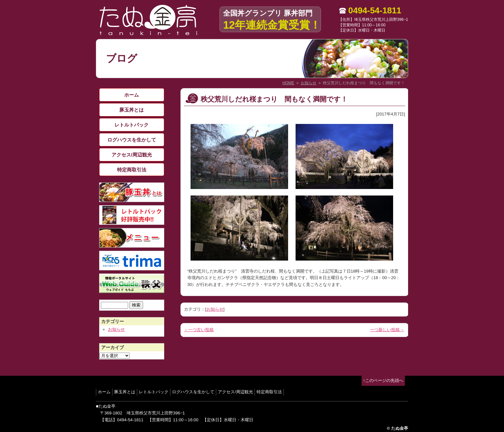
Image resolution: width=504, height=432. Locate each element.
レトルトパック (132, 125)
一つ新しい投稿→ (387, 330)
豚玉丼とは (132, 110)
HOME (288, 83)
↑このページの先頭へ (383, 380)
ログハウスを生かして (132, 140)
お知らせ (309, 83)
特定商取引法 (132, 170)
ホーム (132, 95)
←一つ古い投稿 (199, 330)
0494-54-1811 (375, 10)
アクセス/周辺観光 (132, 155)
